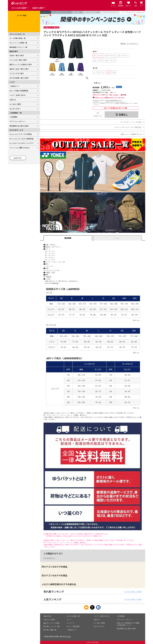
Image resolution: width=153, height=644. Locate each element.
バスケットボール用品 (93, 12)
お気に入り (98, 116)
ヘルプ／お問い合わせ (18, 95)
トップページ (45, 12)
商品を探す (48, 616)
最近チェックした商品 (52, 623)
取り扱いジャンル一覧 (52, 626)
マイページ (71, 623)
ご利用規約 (14, 117)
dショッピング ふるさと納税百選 (21, 139)
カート (69, 620)
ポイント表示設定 (73, 626)
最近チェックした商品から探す (21, 64)
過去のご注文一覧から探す (19, 69)
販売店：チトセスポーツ (129, 43)
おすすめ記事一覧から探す (19, 78)
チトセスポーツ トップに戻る (131, 122)
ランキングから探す (17, 73)
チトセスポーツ (49, 558)
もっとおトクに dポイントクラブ (21, 143)
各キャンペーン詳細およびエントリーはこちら (110, 97)
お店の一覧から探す (17, 55)
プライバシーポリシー (18, 121)
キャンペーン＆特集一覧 (18, 43)
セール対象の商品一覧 (18, 38)
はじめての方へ (15, 109)
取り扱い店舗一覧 (50, 630)
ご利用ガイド (14, 86)
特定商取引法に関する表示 (19, 126)
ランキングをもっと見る (133, 591)
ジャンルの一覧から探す (18, 60)
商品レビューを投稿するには (131, 134)
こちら (68, 636)
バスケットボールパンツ (110, 12)
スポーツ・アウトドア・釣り (62, 12)
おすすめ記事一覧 (73, 616)
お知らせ (13, 100)
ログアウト (18, 158)
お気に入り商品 (49, 620)
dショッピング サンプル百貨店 (21, 134)
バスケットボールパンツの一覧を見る (128, 127)
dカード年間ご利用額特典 (19, 91)
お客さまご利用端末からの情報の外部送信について (128, 624)
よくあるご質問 (15, 104)
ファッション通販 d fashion (20, 148)
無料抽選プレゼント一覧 (18, 47)
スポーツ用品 (78, 12)
